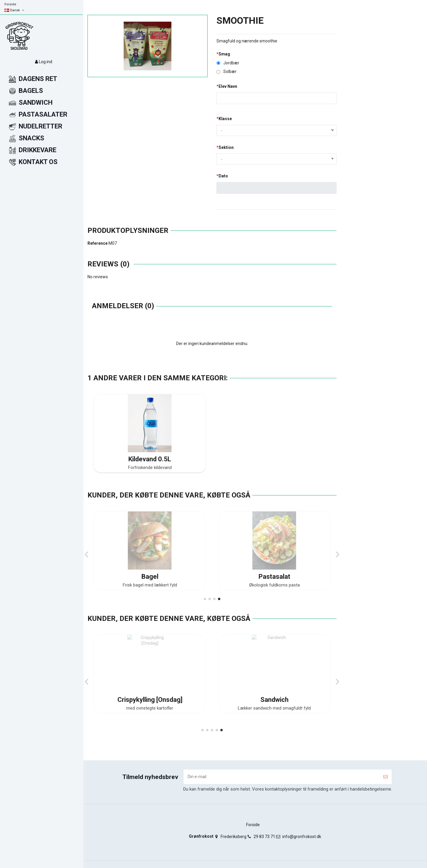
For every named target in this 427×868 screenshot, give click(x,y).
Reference (98, 243)
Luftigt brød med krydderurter (274, 585)
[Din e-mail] (281, 777)
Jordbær (228, 63)
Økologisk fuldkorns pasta (274, 708)
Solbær (227, 71)
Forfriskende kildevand (150, 468)
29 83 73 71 (264, 837)
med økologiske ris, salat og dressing (150, 585)
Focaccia (274, 577)
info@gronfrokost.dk (302, 837)
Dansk (15, 10)
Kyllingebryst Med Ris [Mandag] (150, 577)
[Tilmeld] (385, 777)
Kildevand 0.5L (150, 459)
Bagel (150, 700)
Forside (10, 4)
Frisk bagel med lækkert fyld (150, 708)
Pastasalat (274, 700)
